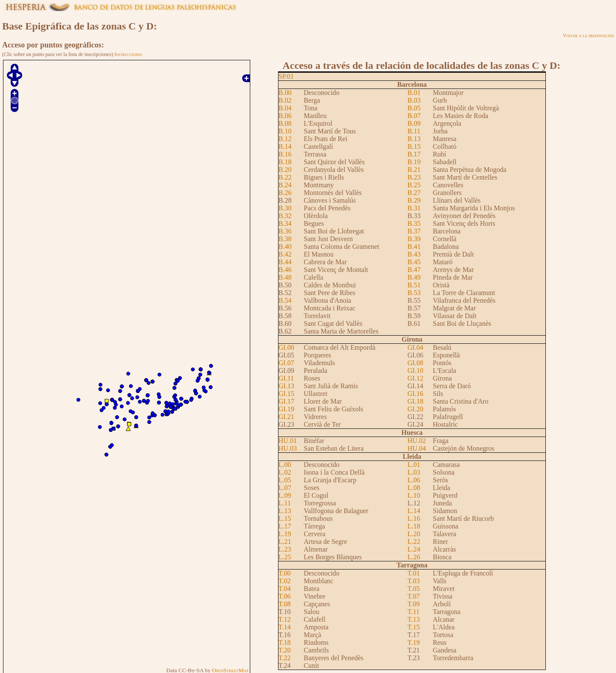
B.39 (414, 239)
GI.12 (416, 378)
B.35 (414, 223)
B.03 (414, 100)
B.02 (285, 100)
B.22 (285, 177)
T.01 (414, 573)
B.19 (414, 162)
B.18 (285, 162)
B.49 (414, 277)
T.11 (414, 612)
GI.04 (416, 347)
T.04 (285, 589)
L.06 (414, 480)
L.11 (285, 503)
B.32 (285, 216)
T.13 (414, 619)
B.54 (285, 300)
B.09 (414, 123)
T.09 (414, 604)
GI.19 (286, 409)
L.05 (285, 480)
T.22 (285, 658)
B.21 (414, 170)
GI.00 (286, 347)
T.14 (285, 627)
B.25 (414, 185)
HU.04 (417, 448)
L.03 (414, 472)
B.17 (414, 154)
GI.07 (286, 363)
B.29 (414, 200)
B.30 (285, 208)
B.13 (414, 139)
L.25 (285, 557)
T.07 (414, 596)
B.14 (285, 146)
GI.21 (286, 417)
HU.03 (288, 448)
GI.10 (416, 370)
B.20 (285, 170)
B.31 (414, 208)
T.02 (285, 581)
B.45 (414, 262)
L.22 (414, 542)
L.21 (285, 542)
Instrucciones (128, 54)
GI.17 (286, 401)
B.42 (285, 254)
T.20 (285, 650)
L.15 (285, 518)
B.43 (414, 254)
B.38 (285, 239)
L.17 (285, 526)
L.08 (414, 488)
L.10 (414, 495)
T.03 (414, 581)
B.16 (285, 154)
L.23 (285, 549)
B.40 (285, 246)
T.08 (285, 604)
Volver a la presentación (588, 35)
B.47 (414, 270)
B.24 (285, 185)
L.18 (414, 526)
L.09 (285, 495)
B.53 (414, 293)
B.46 (285, 270)
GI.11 (286, 378)
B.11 (414, 131)
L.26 (414, 557)
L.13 (285, 511)
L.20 (414, 534)
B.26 (285, 193)
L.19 (285, 534)
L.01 (414, 465)
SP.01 (286, 76)
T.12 (285, 619)
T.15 (414, 627)
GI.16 (416, 394)
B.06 (285, 116)
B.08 (285, 123)
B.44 (285, 262)
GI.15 (286, 394)
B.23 (414, 177)
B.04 (285, 108)
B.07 (414, 116)
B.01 (414, 93)
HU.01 (288, 441)
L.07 (285, 488)
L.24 (414, 549)
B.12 (285, 139)
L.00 (285, 465)
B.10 (285, 131)
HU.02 (417, 441)
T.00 (285, 573)
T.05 (414, 589)
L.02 (285, 472)
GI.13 (286, 386)
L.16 (414, 518)
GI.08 (416, 363)
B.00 (285, 93)
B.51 (414, 285)
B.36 (285, 231)
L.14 (414, 511)
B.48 (285, 277)
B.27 (414, 193)
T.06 (285, 596)
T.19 (414, 642)
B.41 (414, 246)
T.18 (285, 642)
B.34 (285, 223)
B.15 (414, 146)
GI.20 (416, 409)
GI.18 (416, 401)
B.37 (414, 231)
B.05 (414, 108)
